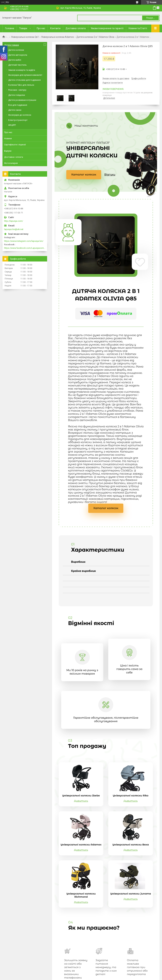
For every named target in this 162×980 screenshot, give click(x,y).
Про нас (41, 28)
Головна (10, 28)
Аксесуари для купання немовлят (25, 75)
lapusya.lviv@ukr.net (14, 229)
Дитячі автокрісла (18, 55)
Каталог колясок (84, 175)
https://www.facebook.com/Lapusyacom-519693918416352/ (25, 248)
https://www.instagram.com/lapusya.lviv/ (24, 241)
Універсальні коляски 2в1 (25, 37)
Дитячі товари (11, 45)
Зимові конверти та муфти (22, 70)
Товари (23, 28)
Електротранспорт (18, 120)
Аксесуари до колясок (20, 115)
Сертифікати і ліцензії (15, 145)
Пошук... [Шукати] (150, 18)
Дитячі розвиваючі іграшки (22, 100)
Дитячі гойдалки (17, 95)
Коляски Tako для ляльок (21, 85)
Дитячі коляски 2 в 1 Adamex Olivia (95, 37)
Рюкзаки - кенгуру (17, 90)
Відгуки (110, 175)
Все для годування (18, 105)
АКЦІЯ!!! (12, 125)
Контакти (55, 28)
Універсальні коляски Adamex (58, 37)
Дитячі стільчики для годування (24, 80)
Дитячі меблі (15, 60)
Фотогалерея (11, 163)
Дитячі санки (15, 110)
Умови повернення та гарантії (107, 28)
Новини (8, 138)
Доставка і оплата (76, 28)
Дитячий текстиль (17, 65)
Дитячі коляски (16, 50)
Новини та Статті (138, 28)
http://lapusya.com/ (14, 221)
